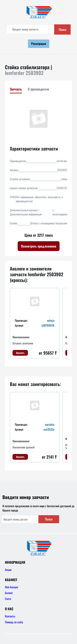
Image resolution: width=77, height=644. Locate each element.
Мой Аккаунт (12, 587)
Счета (8, 599)
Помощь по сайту (14, 622)
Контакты (10, 616)
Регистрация (39, 44)
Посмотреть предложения (39, 246)
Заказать (20, 353)
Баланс (9, 593)
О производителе (38, 89)
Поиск (63, 29)
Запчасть (16, 89)
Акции (8, 570)
